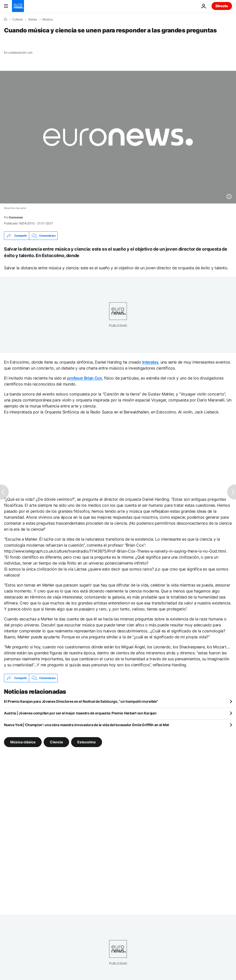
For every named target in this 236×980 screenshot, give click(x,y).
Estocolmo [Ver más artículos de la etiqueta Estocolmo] (87, 742)
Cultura (18, 19)
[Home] (5, 19)
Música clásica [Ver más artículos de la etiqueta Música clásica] (23, 742)
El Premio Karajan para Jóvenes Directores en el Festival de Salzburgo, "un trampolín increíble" (81, 701)
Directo (222, 6)
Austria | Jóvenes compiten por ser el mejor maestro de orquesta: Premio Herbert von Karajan (80, 713)
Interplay (150, 362)
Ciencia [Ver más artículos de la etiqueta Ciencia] (56, 742)
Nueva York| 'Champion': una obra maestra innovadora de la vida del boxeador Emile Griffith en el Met (86, 725)
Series (33, 19)
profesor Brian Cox (84, 378)
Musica (48, 19)
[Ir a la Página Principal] (18, 6)
